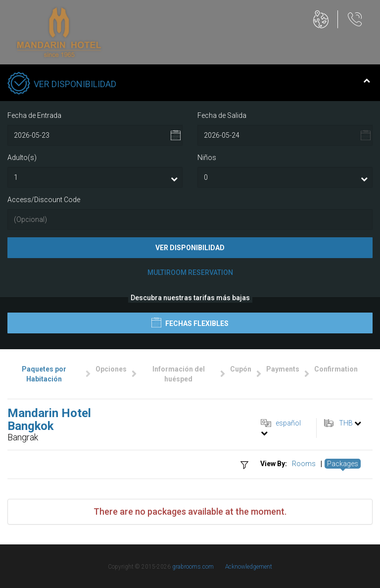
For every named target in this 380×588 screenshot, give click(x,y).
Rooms (304, 464)
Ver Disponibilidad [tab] (189, 84)
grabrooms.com (193, 567)
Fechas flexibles (190, 322)
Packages (343, 464)
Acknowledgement (249, 567)
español (288, 423)
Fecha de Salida (222, 115)
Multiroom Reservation (190, 272)
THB (346, 423)
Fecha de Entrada (34, 115)
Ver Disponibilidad (190, 248)
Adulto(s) (22, 158)
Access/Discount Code (44, 200)
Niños (207, 158)
